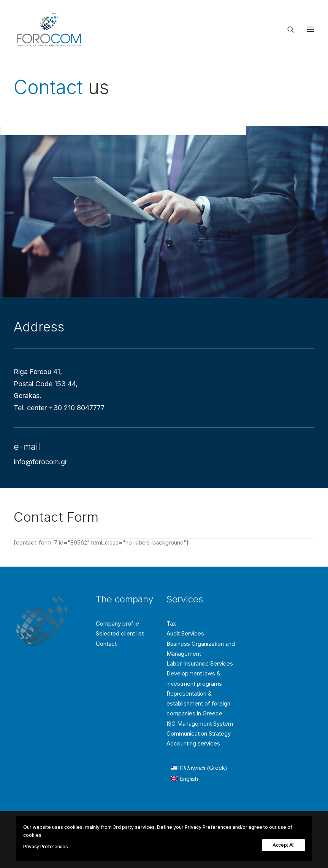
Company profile (117, 624)
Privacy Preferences (45, 846)
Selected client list (120, 633)
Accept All (284, 845)
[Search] (287, 29)
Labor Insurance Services (200, 663)
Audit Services (185, 633)
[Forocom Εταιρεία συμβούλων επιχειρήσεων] (49, 29)
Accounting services (193, 743)
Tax (171, 624)
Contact (106, 644)
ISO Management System (200, 724)
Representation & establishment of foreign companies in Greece (198, 704)
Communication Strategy (199, 733)
